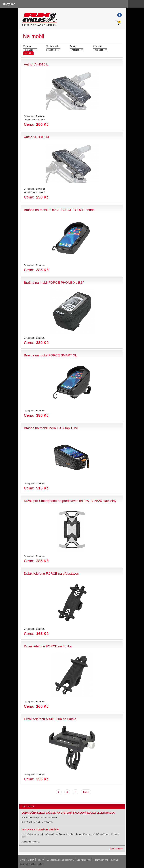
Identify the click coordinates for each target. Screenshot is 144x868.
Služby (41, 860)
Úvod (22, 860)
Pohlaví (73, 46)
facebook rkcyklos (120, 15)
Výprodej (98, 46)
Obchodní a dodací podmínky (60, 860)
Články (31, 860)
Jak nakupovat (84, 860)
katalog (140, 4)
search (132, 4)
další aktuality (116, 849)
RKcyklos (9, 4)
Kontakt (115, 860)
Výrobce (27, 46)
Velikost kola (53, 46)
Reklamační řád (101, 860)
